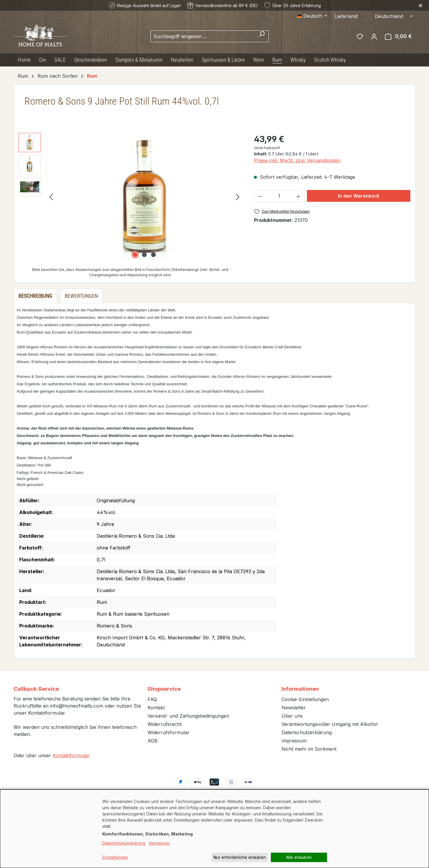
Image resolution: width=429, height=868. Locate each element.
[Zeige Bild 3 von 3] (153, 255)
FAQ (152, 699)
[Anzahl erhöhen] (299, 196)
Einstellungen (115, 857)
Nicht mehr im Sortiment (309, 749)
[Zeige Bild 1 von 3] (135, 255)
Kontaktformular (71, 755)
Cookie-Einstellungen (305, 699)
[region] (131, 196)
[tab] (35, 296)
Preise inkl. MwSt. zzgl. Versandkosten (297, 160)
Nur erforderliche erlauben (240, 857)
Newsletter (294, 708)
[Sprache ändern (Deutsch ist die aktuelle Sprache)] (312, 16)
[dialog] (214, 829)
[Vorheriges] (51, 197)
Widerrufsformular (169, 732)
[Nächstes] (238, 197)
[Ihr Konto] (374, 36)
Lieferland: (347, 16)
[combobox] (203, 36)
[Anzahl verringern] (260, 196)
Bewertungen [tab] (81, 296)
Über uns (292, 716)
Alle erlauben (299, 857)
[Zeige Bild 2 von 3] (144, 255)
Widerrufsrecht (165, 724)
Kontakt (156, 708)
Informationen (300, 689)
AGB (153, 741)
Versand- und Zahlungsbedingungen (188, 716)
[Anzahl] (279, 196)
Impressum (294, 741)
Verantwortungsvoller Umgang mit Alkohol (330, 724)
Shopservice (164, 689)
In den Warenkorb (359, 196)
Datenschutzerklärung (307, 732)
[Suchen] (262, 36)
